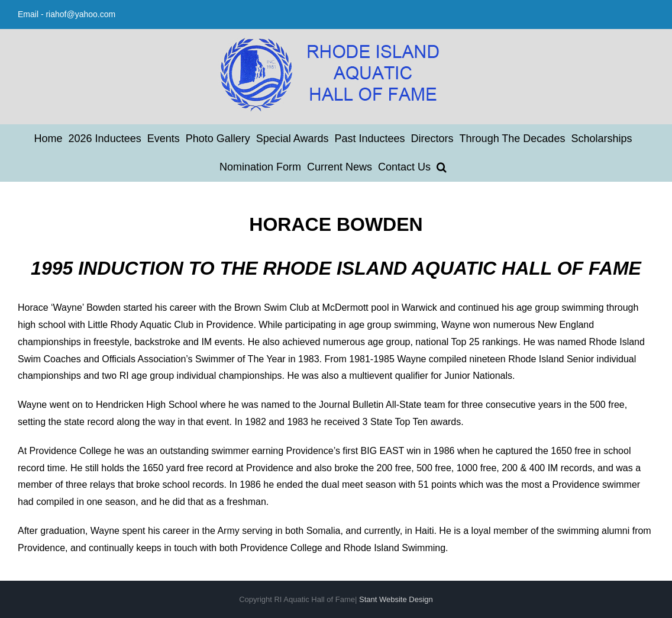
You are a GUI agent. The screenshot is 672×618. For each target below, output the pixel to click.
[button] (442, 167)
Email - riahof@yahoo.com (67, 14)
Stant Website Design (396, 599)
